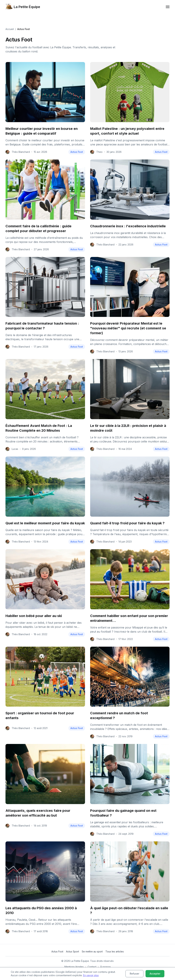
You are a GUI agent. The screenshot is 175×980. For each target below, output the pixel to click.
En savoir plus (91, 975)
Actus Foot (77, 152)
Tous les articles (115, 951)
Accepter (155, 974)
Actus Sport (73, 951)
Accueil (10, 29)
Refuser (134, 974)
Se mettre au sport (92, 951)
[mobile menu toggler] (168, 7)
